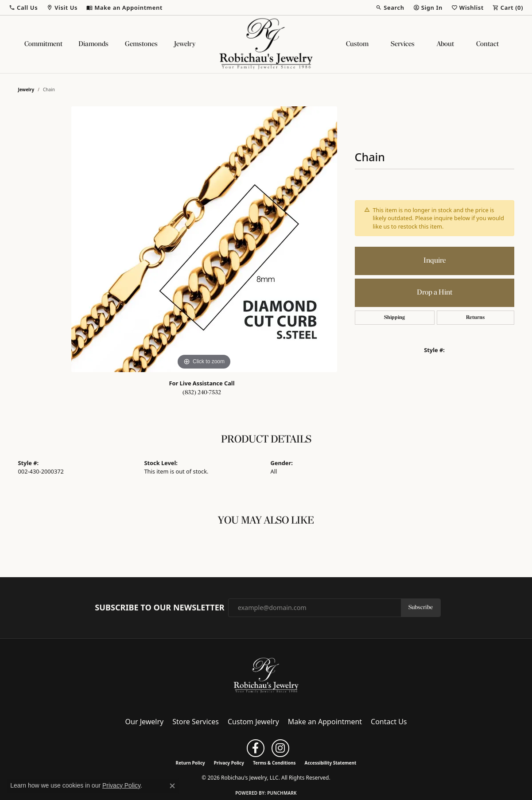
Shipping (394, 318)
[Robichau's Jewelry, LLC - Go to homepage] (266, 675)
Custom (357, 44)
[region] (204, 239)
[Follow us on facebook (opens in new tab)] (256, 748)
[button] (23, 8)
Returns (475, 318)
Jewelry (185, 44)
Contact (487, 44)
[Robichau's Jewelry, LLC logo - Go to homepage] (266, 44)
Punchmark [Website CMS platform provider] (282, 793)
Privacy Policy (229, 763)
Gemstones (141, 44)
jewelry (26, 89)
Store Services (196, 722)
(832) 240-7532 (202, 393)
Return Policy (190, 763)
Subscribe (421, 608)
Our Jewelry (145, 722)
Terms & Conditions (274, 763)
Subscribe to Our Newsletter (159, 608)
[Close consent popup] (172, 786)
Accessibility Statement (331, 763)
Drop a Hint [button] (435, 293)
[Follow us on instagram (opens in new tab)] (280, 748)
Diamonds (93, 44)
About (445, 44)
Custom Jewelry (253, 722)
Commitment (43, 44)
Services (403, 44)
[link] (124, 8)
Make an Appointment (325, 722)
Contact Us (389, 722)
